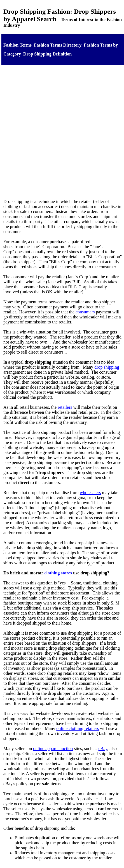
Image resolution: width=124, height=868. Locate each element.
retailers (65, 407)
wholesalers (90, 493)
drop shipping (107, 367)
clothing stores (58, 573)
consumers (85, 312)
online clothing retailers (78, 728)
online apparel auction (53, 749)
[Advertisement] (61, 130)
